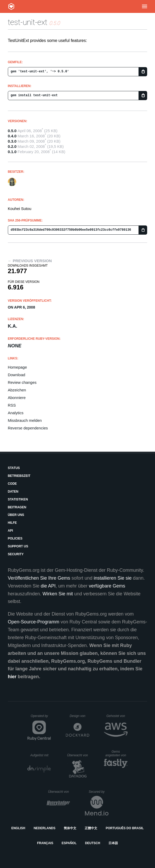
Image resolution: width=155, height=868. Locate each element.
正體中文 (91, 828)
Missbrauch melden (25, 420)
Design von (79, 716)
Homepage (17, 367)
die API (48, 586)
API (10, 531)
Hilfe (12, 523)
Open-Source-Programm (34, 622)
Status (14, 468)
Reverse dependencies (28, 428)
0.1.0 (12, 152)
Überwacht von (78, 755)
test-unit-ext (28, 22)
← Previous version (30, 261)
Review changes (22, 382)
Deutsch (93, 843)
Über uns (16, 515)
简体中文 (70, 828)
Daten (13, 492)
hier (12, 677)
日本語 (113, 843)
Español (69, 843)
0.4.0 (12, 136)
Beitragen (17, 507)
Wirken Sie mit (58, 594)
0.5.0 (12, 131)
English (18, 828)
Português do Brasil (125, 828)
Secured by (98, 792)
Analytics (16, 413)
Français (45, 843)
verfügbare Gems (107, 586)
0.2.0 (12, 146)
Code (12, 484)
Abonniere (17, 398)
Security (16, 554)
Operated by (41, 718)
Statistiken (18, 499)
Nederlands (45, 828)
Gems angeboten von (116, 753)
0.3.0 (12, 141)
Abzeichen (17, 390)
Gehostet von (117, 716)
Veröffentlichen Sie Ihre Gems (39, 578)
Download (17, 375)
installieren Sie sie (113, 578)
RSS (12, 405)
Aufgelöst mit (41, 755)
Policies (15, 538)
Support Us (18, 546)
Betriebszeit (19, 476)
